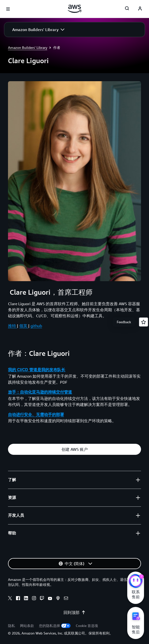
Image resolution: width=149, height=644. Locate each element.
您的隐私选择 (55, 626)
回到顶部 (74, 612)
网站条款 (27, 626)
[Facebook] (18, 599)
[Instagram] (34, 599)
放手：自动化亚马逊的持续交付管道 (40, 392)
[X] (10, 599)
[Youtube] (50, 599)
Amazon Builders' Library (28, 47)
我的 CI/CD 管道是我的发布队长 (36, 370)
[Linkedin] (26, 599)
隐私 (11, 626)
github (36, 326)
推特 (12, 326)
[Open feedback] (143, 322)
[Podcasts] (58, 599)
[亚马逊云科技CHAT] (136, 582)
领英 (24, 326)
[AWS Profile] (140, 9)
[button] (38, 30)
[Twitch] (42, 599)
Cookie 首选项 (87, 626)
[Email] (66, 599)
